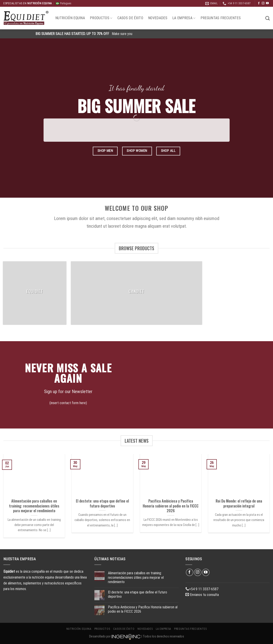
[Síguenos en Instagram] (263, 3)
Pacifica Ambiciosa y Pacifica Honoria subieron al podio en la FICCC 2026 (171, 506)
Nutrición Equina (70, 18)
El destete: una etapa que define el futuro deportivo (102, 503)
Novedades (158, 18)
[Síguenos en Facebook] (259, 3)
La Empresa (184, 18)
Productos (101, 18)
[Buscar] (267, 18)
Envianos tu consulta (202, 595)
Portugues (64, 3)
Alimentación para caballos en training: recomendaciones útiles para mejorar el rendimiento (34, 506)
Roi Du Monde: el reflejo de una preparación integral (239, 503)
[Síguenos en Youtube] (267, 3)
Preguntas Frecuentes (221, 18)
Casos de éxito (130, 18)
